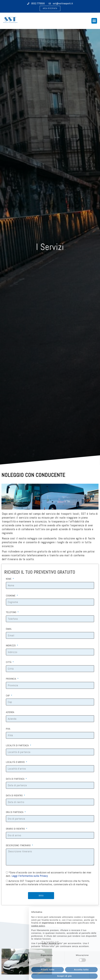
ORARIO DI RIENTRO (16, 829)
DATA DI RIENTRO (15, 796)
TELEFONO (11, 612)
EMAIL (9, 629)
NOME (9, 579)
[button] (50, 8)
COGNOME (11, 596)
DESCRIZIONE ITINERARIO (19, 845)
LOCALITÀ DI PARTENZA (18, 746)
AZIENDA (10, 712)
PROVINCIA (11, 679)
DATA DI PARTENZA (16, 779)
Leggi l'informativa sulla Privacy (30, 876)
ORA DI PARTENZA (15, 812)
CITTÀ (9, 662)
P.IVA (8, 729)
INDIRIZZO (11, 646)
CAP (8, 696)
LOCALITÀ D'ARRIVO (16, 762)
